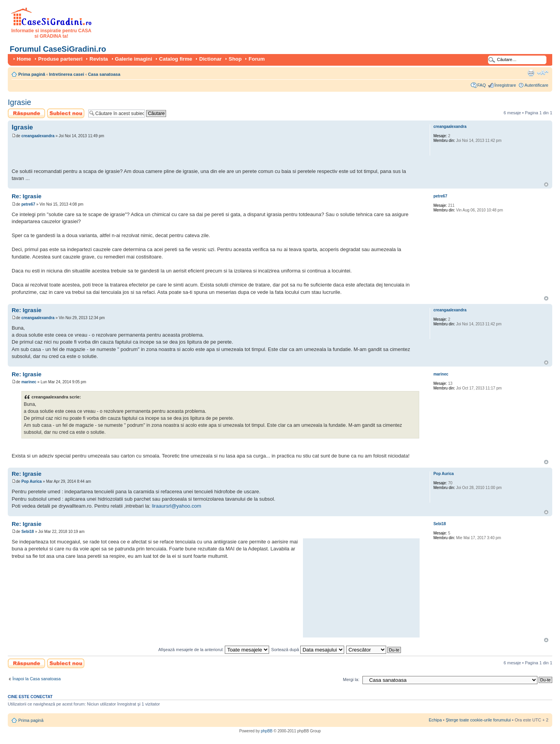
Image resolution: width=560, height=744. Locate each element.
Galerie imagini (134, 59)
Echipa (435, 720)
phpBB (267, 731)
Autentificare (536, 85)
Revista (99, 59)
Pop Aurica (31, 481)
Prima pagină (32, 74)
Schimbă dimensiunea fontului (543, 73)
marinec (29, 382)
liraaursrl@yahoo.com (177, 506)
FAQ (481, 85)
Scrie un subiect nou (66, 113)
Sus (546, 184)
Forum (256, 59)
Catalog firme (176, 59)
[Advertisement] (103, 154)
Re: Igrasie (27, 196)
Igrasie (19, 102)
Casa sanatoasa (104, 74)
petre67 (28, 204)
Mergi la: (351, 679)
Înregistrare (505, 85)
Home (24, 59)
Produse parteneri (60, 59)
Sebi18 (28, 532)
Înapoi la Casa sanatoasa (37, 679)
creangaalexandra (38, 136)
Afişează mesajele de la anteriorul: (214, 650)
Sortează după (308, 650)
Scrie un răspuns (26, 113)
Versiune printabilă (531, 73)
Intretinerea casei (67, 74)
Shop (235, 59)
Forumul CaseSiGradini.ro (58, 49)
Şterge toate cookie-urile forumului (478, 720)
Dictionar (210, 59)
